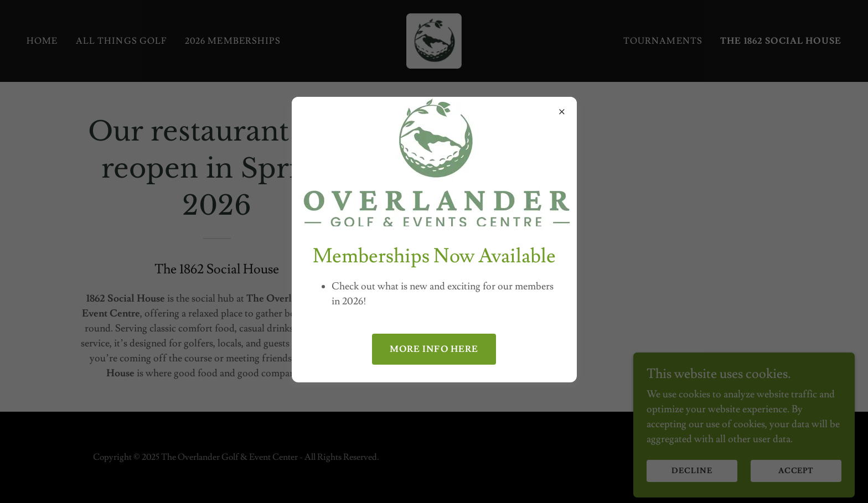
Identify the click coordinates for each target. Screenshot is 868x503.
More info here (434, 349)
